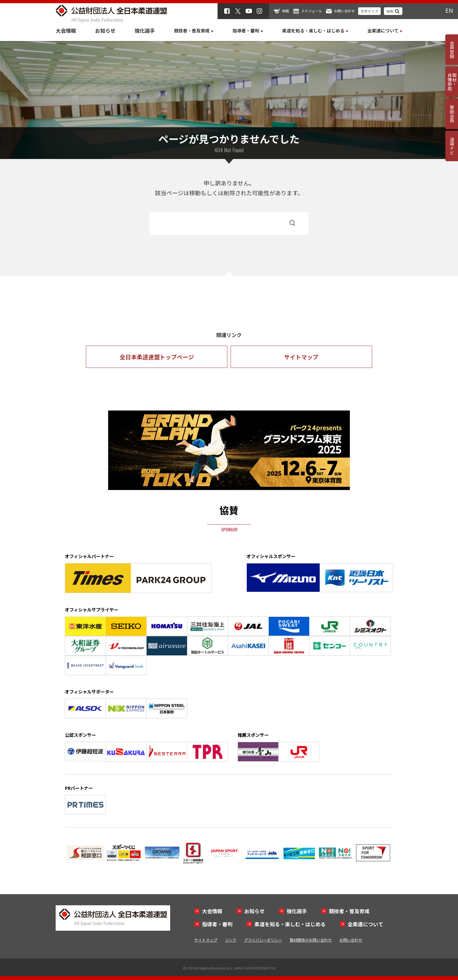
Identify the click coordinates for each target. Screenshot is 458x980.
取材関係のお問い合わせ (311, 940)
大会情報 (66, 31)
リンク (231, 940)
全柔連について (365, 924)
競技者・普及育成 (349, 911)
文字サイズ (369, 11)
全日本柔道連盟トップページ (157, 357)
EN (449, 10)
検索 (390, 11)
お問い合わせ (344, 11)
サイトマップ (301, 357)
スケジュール (312, 11)
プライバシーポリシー (263, 940)
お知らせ (105, 31)
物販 (286, 11)
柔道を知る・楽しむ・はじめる (290, 924)
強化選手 (145, 31)
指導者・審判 (217, 924)
